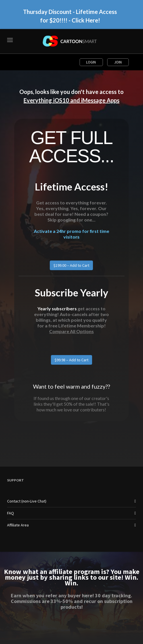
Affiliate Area (18, 525)
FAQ (11, 513)
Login (91, 62)
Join (118, 62)
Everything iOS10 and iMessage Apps (71, 100)
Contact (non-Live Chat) (27, 501)
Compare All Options (71, 331)
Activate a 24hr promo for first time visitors (71, 234)
